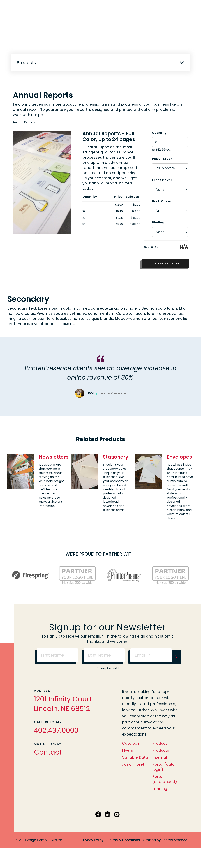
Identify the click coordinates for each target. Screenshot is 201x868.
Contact (48, 752)
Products (161, 750)
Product (160, 743)
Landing (160, 789)
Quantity (159, 133)
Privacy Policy (92, 840)
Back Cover (162, 201)
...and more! (133, 764)
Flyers (127, 750)
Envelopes (179, 457)
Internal (160, 757)
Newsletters (54, 457)
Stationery (116, 457)
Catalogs (131, 743)
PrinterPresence (174, 840)
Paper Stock (162, 159)
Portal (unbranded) (165, 779)
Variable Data (135, 757)
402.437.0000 (56, 730)
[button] (182, 62)
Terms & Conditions (124, 840)
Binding (158, 222)
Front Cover (162, 180)
